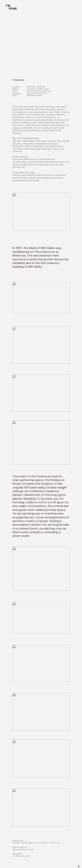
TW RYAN (9, 7)
